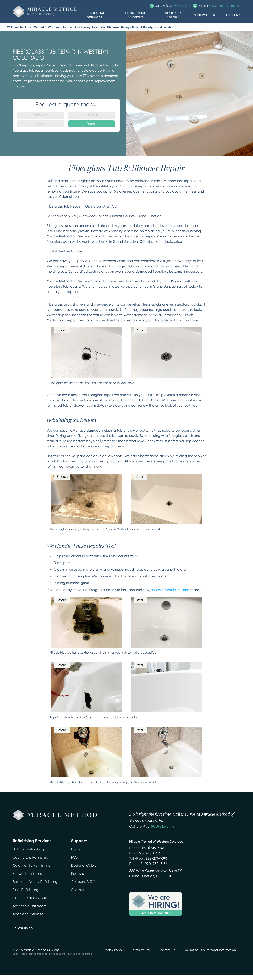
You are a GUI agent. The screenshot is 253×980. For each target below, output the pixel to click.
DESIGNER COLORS (173, 15)
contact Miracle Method (170, 590)
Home (76, 849)
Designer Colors (84, 866)
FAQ (74, 857)
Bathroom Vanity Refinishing (35, 882)
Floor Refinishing (25, 890)
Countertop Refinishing (31, 857)
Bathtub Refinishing (28, 849)
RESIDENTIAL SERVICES (95, 15)
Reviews (77, 874)
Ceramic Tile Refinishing (32, 866)
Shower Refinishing (27, 874)
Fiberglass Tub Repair (30, 898)
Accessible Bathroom (30, 906)
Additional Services (28, 914)
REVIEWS (200, 15)
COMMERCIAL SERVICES (135, 15)
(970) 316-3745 (163, 826)
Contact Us (80, 890)
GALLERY (233, 15)
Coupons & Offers (85, 882)
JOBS (217, 15)
